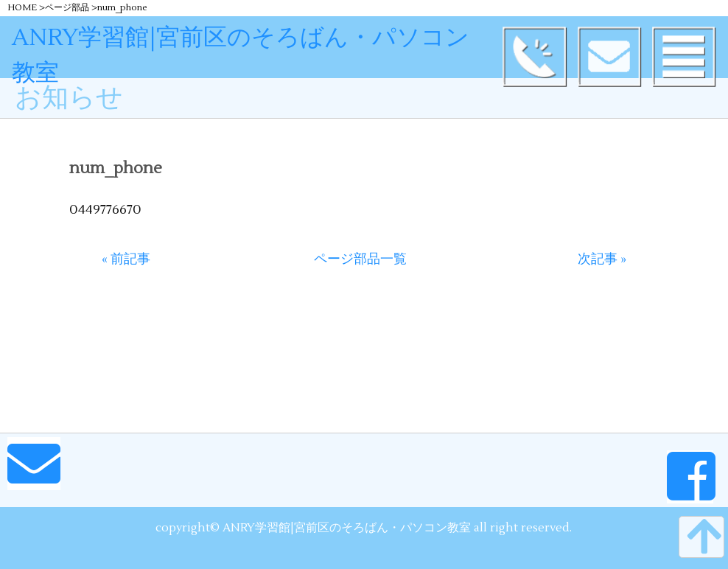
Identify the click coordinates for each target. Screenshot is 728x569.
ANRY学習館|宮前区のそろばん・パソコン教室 (265, 37)
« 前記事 (126, 259)
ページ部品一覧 (360, 259)
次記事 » (602, 259)
